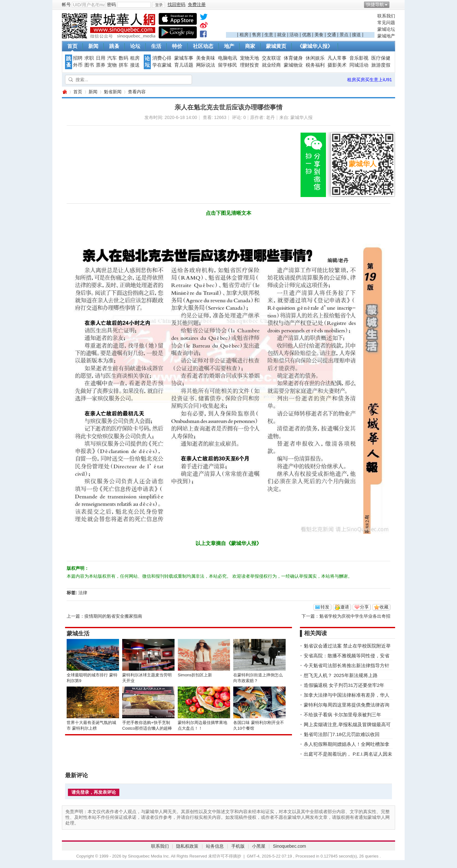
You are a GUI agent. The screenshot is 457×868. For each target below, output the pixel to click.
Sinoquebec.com (289, 846)
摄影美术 (337, 65)
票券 (101, 65)
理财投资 (249, 65)
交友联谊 (271, 58)
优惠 (307, 35)
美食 (319, 35)
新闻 (93, 46)
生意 (269, 35)
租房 (244, 35)
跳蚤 (114, 46)
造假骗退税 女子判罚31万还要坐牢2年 (344, 685)
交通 (332, 35)
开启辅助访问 (394, 4)
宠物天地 (249, 58)
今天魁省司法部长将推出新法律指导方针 (347, 665)
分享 (364, 607)
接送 (356, 35)
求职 (89, 58)
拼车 (123, 65)
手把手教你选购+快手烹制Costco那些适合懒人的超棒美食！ (147, 728)
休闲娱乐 (315, 58)
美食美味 (206, 58)
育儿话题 (184, 65)
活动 (294, 35)
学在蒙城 (162, 65)
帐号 (66, 4)
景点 (344, 35)
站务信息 (215, 846)
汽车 (112, 58)
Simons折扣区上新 (195, 675)
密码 (111, 4)
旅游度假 (381, 65)
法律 (83, 593)
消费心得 (162, 58)
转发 (325, 607)
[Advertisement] (300, 23)
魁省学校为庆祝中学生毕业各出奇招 (355, 616)
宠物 (112, 65)
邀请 (345, 607)
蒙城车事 (184, 58)
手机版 (238, 846)
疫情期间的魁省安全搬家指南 (113, 616)
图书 (89, 65)
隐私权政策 (187, 846)
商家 (250, 46)
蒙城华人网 (64, 92)
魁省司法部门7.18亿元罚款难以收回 (342, 734)
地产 (229, 46)
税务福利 (315, 65)
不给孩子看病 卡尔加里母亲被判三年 (342, 715)
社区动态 (203, 46)
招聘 (78, 58)
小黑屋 (259, 846)
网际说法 (206, 65)
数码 (123, 58)
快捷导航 (375, 4)
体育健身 (293, 58)
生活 (156, 46)
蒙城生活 (78, 634)
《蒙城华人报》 (315, 46)
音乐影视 (359, 58)
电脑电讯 (228, 58)
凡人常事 (337, 58)
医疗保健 (381, 58)
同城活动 (359, 65)
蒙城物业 (293, 65)
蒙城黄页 (276, 46)
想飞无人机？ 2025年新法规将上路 (341, 675)
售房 (256, 35)
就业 (281, 35)
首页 (72, 46)
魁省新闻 (113, 92)
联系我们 (386, 16)
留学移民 (228, 65)
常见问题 (386, 23)
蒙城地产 (386, 36)
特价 (177, 46)
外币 (78, 65)
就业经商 (271, 65)
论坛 (135, 46)
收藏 (384, 607)
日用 (101, 58)
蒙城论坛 (386, 29)
